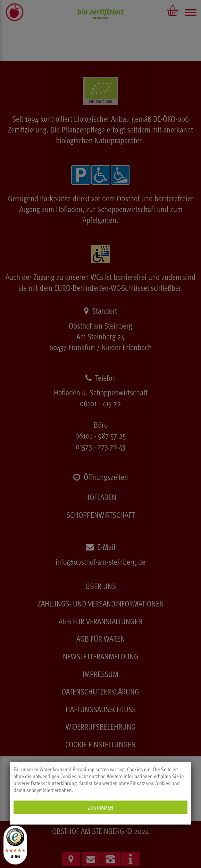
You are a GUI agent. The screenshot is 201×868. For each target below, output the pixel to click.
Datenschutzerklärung (54, 783)
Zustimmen (100, 807)
